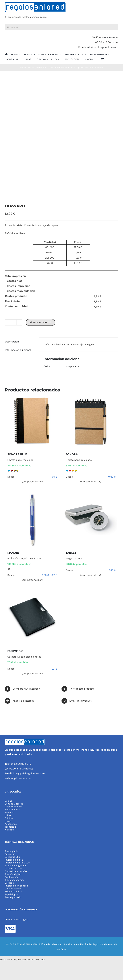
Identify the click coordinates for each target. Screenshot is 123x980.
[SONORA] (91, 421)
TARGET (71, 553)
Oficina (9, 818)
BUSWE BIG (15, 651)
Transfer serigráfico (15, 866)
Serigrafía (10, 854)
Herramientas (12, 809)
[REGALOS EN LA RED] (61, 12)
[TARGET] (91, 520)
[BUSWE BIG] (32, 618)
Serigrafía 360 (12, 857)
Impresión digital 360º (17, 863)
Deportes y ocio (13, 807)
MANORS (13, 553)
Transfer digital (13, 874)
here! (42, 960)
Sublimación (12, 877)
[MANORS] (32, 520)
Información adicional (18, 350)
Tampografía (12, 851)
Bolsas (8, 801)
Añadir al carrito (40, 322)
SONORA (72, 454)
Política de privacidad (51, 944)
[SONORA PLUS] (32, 421)
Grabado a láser (13, 868)
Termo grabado (13, 897)
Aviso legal (92, 944)
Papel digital (12, 894)
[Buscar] (61, 27)
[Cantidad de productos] (14, 322)
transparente (72, 366)
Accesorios (11, 824)
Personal (9, 812)
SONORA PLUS (17, 454)
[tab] (20, 342)
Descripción (12, 342)
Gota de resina (13, 889)
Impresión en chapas (16, 886)
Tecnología (11, 827)
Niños (8, 815)
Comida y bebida (14, 804)
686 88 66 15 (111, 37)
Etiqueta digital (13, 891)
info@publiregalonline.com (102, 47)
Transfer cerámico (15, 880)
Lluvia (8, 821)
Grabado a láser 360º (16, 871)
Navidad (9, 830)
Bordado (9, 883)
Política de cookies (74, 944)
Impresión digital (14, 860)
